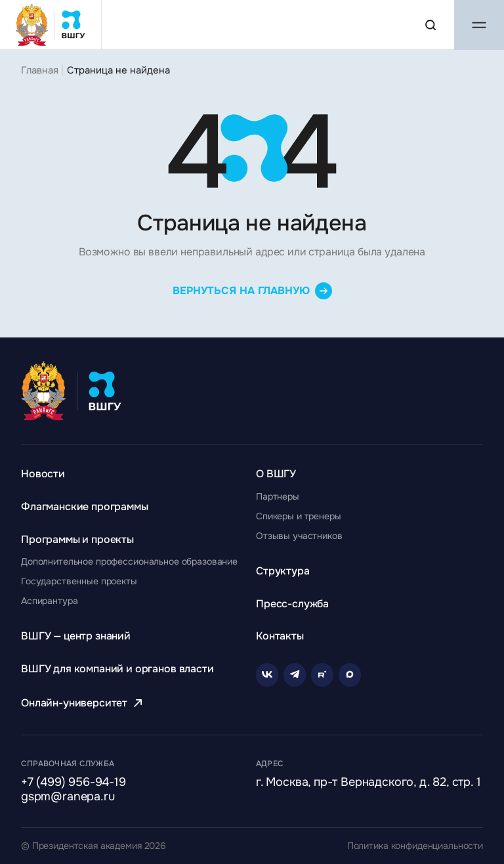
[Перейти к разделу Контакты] (280, 636)
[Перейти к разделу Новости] (43, 474)
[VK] (267, 675)
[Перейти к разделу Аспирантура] (49, 601)
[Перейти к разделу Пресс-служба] (292, 604)
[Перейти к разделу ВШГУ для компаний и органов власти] (117, 669)
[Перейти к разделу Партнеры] (278, 496)
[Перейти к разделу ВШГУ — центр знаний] (76, 636)
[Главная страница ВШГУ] (51, 25)
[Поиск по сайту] (430, 25)
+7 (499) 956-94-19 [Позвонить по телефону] (73, 783)
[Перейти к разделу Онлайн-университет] (83, 703)
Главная (40, 70)
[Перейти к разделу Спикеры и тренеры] (299, 516)
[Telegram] (295, 675)
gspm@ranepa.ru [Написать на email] (68, 797)
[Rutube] (322, 675)
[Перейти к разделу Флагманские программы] (85, 507)
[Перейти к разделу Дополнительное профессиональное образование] (129, 561)
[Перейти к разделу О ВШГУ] (276, 474)
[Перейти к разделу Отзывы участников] (299, 536)
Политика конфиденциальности (415, 846)
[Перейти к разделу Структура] (283, 571)
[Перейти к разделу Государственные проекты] (79, 581)
